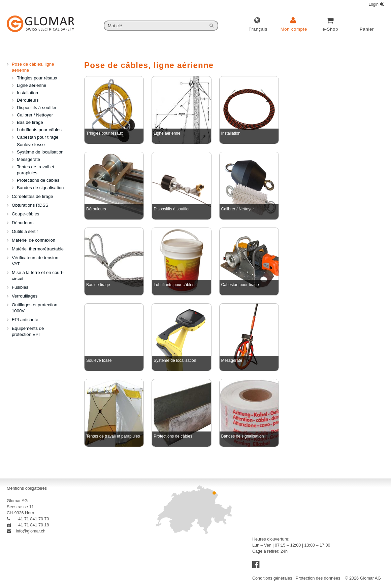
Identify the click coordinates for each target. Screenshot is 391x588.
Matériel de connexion (34, 240)
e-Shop (330, 29)
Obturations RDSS (30, 205)
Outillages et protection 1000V (35, 308)
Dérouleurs (28, 100)
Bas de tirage (30, 122)
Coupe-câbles (25, 214)
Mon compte (294, 29)
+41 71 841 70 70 (28, 519)
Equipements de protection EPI (28, 331)
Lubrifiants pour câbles (39, 130)
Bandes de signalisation (40, 188)
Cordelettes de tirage (32, 196)
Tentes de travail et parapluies (36, 170)
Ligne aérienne (31, 85)
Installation (27, 93)
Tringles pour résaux (37, 78)
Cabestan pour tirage (38, 137)
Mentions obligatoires (27, 488)
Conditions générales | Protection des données (296, 578)
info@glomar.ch (26, 531)
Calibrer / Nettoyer (35, 115)
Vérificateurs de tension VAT (35, 261)
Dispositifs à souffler (37, 108)
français (258, 29)
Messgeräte (28, 159)
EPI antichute (25, 320)
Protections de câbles (38, 180)
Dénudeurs (23, 223)
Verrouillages (25, 296)
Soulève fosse (31, 145)
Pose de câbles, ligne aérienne (33, 67)
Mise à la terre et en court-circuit (38, 275)
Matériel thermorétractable (38, 249)
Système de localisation (40, 152)
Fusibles (20, 287)
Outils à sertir (25, 231)
